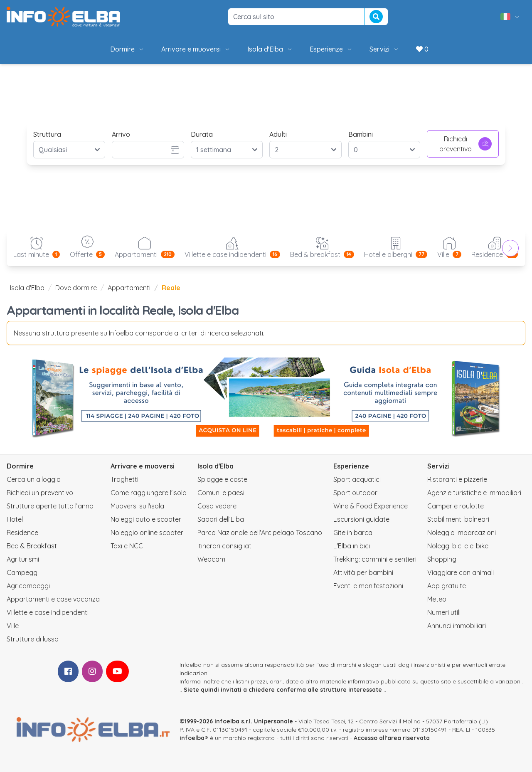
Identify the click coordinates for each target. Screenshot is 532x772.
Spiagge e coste (222, 479)
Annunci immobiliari (457, 626)
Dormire (127, 49)
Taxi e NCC (127, 546)
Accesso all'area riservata (392, 738)
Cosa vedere (217, 506)
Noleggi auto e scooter (146, 519)
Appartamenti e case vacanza (53, 599)
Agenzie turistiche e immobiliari (474, 493)
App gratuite (447, 586)
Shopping (442, 559)
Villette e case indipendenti (48, 612)
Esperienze (331, 49)
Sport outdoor (355, 493)
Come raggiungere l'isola (149, 493)
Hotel (15, 519)
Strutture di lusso (33, 639)
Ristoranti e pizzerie (457, 479)
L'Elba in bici (352, 546)
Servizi (384, 49)
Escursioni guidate (361, 519)
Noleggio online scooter (147, 533)
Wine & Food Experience (371, 506)
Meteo (437, 599)
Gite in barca (353, 533)
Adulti (278, 134)
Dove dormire (76, 288)
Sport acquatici (357, 479)
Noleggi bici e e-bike (458, 546)
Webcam (211, 559)
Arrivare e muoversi (196, 49)
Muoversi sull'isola (137, 506)
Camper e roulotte (456, 506)
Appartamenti (129, 288)
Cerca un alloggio (34, 479)
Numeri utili (444, 612)
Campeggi (23, 572)
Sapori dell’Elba (221, 519)
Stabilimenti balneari (458, 519)
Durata (202, 134)
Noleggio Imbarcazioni (462, 533)
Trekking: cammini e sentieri (375, 559)
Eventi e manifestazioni (368, 586)
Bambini (361, 134)
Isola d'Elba (270, 49)
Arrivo (121, 134)
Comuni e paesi (221, 493)
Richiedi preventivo (465, 144)
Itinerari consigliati (225, 546)
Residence (22, 533)
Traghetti (124, 479)
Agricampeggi (28, 586)
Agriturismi (23, 559)
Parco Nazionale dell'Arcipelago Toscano (260, 533)
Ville (13, 626)
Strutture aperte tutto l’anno (50, 506)
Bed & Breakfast (32, 546)
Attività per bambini (363, 572)
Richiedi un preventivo (40, 493)
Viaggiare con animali (461, 572)
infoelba (192, 738)
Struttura (47, 134)
